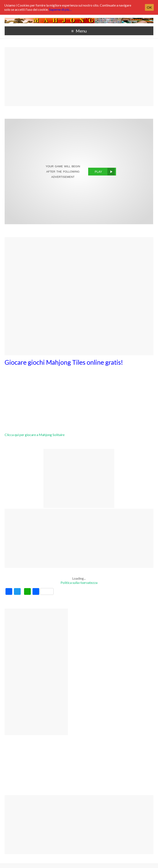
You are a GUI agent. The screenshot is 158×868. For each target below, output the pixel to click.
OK (149, 7)
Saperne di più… (60, 9)
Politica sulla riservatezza (79, 582)
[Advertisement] (79, 77)
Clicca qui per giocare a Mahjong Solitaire (35, 435)
